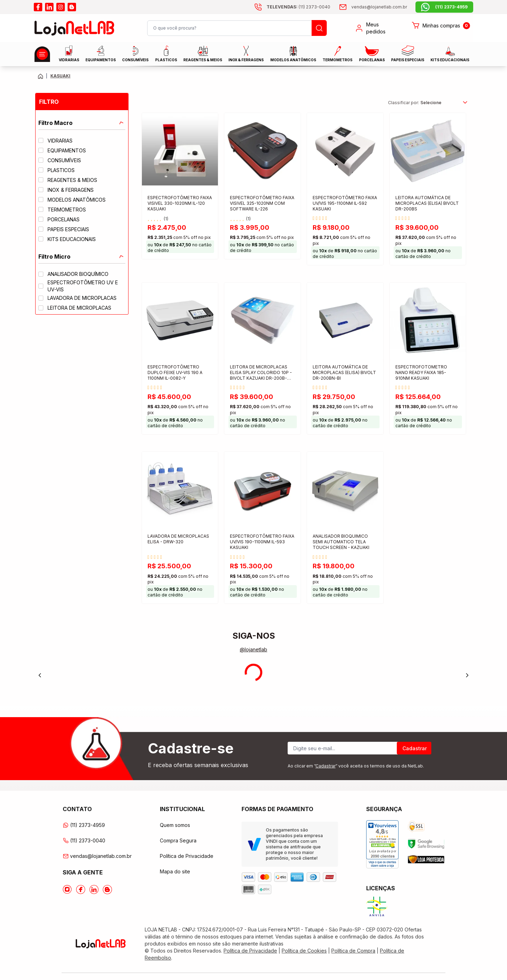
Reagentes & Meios (203, 54)
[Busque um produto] (319, 28)
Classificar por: (403, 103)
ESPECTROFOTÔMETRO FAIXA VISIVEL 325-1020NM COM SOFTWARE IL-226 (262, 203)
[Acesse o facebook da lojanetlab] (38, 7)
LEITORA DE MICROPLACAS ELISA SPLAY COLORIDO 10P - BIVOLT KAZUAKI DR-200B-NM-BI (261, 373)
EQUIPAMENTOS (101, 54)
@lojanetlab (254, 649)
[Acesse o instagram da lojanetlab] (61, 7)
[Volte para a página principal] (40, 76)
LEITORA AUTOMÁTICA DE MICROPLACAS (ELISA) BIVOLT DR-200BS (427, 203)
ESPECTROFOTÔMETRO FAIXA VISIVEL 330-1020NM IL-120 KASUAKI (180, 203)
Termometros (337, 54)
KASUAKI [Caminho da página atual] (60, 76)
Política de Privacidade (187, 856)
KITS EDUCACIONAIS (450, 54)
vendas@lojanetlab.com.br (97, 856)
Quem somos (175, 825)
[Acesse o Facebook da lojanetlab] (81, 890)
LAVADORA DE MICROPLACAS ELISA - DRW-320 (178, 539)
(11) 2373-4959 (84, 825)
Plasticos (166, 54)
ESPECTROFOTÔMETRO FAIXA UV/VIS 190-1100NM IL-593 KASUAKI (262, 542)
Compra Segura (178, 840)
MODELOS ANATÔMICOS (293, 54)
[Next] (467, 675)
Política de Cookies (304, 951)
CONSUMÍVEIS (135, 54)
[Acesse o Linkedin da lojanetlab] (94, 890)
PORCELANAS (372, 54)
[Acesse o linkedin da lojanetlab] (49, 7)
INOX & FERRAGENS (246, 54)
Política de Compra (353, 951)
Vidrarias (69, 54)
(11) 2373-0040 (84, 840)
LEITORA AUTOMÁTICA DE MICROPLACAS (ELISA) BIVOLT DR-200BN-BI (344, 372)
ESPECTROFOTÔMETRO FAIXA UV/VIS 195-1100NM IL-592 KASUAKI (345, 203)
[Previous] (40, 675)
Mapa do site (175, 871)
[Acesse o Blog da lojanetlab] (107, 890)
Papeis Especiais (408, 54)
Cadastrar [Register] (415, 748)
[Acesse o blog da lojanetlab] (72, 7)
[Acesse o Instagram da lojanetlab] (67, 890)
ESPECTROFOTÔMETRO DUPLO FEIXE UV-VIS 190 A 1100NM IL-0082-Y (175, 372)
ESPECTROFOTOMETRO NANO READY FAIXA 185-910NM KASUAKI (421, 372)
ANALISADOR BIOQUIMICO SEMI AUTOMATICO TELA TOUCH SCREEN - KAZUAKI (341, 542)
